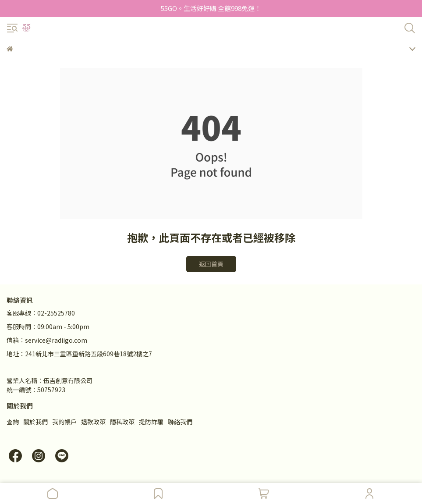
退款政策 (93, 422)
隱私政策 (122, 422)
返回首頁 (211, 264)
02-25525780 (56, 313)
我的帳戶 (64, 422)
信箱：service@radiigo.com (47, 340)
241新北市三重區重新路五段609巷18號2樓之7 (89, 354)
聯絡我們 (180, 422)
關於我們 (35, 422)
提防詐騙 (151, 422)
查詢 (13, 422)
